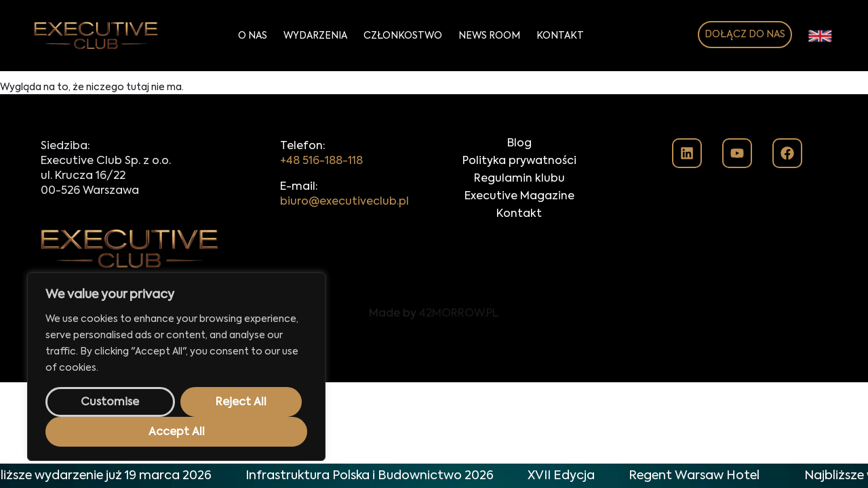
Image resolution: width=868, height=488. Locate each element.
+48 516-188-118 (321, 161)
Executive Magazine (519, 197)
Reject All (241, 403)
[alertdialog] (434, 476)
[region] (176, 367)
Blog (519, 144)
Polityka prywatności (519, 161)
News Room (489, 36)
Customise (110, 403)
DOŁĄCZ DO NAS (745, 35)
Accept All (177, 432)
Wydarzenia (315, 36)
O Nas (253, 36)
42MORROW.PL (459, 314)
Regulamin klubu (519, 179)
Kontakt (560, 36)
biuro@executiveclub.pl (344, 202)
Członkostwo (403, 36)
